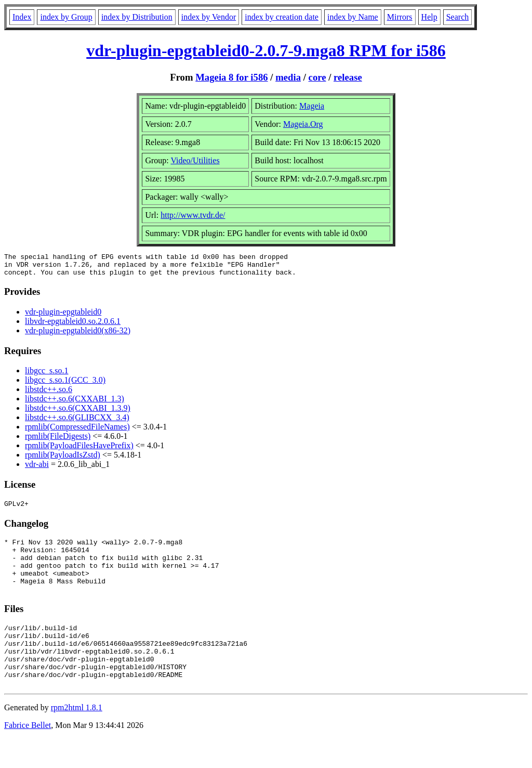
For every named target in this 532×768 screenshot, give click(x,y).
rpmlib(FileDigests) (58, 441)
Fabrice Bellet (28, 755)
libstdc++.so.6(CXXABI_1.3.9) (78, 413)
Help (429, 17)
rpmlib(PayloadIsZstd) (63, 459)
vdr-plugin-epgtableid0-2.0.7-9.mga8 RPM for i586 (266, 50)
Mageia (312, 106)
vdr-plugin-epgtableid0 (63, 316)
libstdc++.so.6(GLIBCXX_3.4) (77, 422)
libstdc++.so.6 (49, 394)
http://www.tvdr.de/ (193, 215)
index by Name (353, 17)
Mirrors (400, 17)
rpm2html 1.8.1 (77, 737)
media (288, 77)
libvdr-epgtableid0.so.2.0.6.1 (73, 326)
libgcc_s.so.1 (47, 375)
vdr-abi (37, 469)
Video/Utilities (195, 160)
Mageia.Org (303, 124)
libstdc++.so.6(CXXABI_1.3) (75, 403)
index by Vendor (209, 17)
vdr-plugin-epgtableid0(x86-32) (78, 335)
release (348, 77)
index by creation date (282, 17)
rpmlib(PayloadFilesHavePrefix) (79, 450)
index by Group (66, 17)
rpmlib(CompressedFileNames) (77, 431)
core (317, 77)
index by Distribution (137, 17)
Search (458, 17)
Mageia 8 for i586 (231, 77)
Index (22, 17)
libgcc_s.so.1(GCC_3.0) (65, 385)
